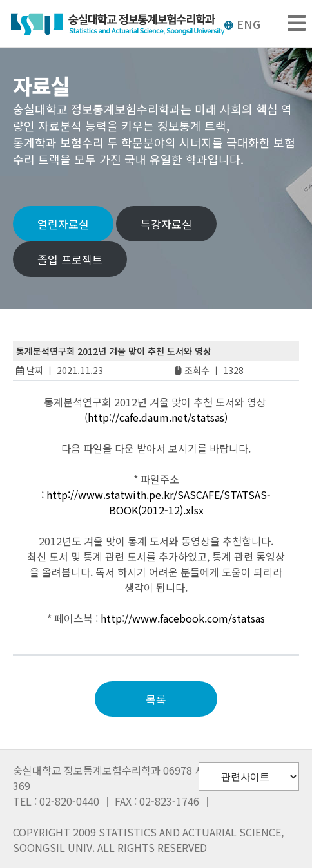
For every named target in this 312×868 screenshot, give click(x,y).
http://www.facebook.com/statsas (183, 618)
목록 (156, 699)
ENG (242, 24)
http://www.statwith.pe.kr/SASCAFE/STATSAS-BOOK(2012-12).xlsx (159, 502)
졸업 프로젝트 (70, 259)
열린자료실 (63, 224)
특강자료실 (166, 224)
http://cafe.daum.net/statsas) (158, 417)
